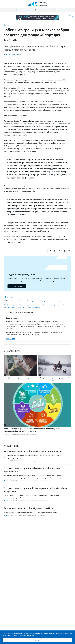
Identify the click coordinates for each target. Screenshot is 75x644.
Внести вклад (17, 286)
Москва (10, 297)
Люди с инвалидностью (12, 55)
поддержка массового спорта (52, 301)
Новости (7, 25)
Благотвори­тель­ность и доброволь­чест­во (25, 434)
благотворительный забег (16, 301)
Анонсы (6, 461)
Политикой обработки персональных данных (19, 635)
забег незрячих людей (33, 301)
